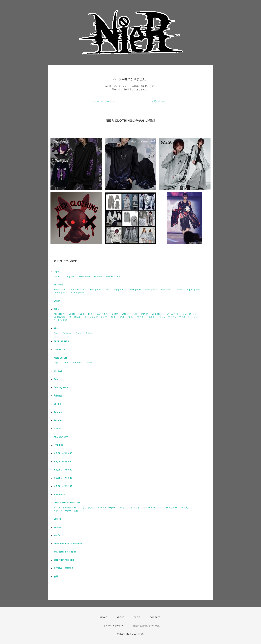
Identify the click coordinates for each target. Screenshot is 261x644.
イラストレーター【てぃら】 (112, 508)
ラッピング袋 (60, 320)
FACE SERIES (61, 341)
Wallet (125, 314)
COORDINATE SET (64, 560)
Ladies (57, 519)
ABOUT (121, 617)
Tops (56, 272)
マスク (141, 317)
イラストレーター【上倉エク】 (69, 511)
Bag (82, 314)
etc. (196, 317)
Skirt (108, 290)
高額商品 (58, 396)
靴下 (114, 317)
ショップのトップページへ (103, 101)
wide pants (151, 290)
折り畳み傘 (75, 317)
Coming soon (61, 387)
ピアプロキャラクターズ (66, 508)
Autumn (58, 420)
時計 (135, 314)
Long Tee (70, 277)
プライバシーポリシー (112, 626)
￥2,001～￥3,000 (63, 453)
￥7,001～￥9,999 (63, 486)
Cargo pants (78, 293)
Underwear (59, 317)
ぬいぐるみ (102, 314)
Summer (58, 412)
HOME (104, 617)
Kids (56, 328)
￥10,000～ (59, 494)
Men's (57, 535)
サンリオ (135, 508)
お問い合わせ (158, 101)
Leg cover (157, 314)
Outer (57, 301)
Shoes (72, 314)
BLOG (137, 617)
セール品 (58, 371)
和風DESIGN (60, 358)
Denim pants (60, 293)
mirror (144, 314)
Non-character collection (68, 544)
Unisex (57, 527)
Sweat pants (60, 290)
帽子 (90, 314)
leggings (119, 290)
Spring (57, 404)
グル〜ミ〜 (149, 508)
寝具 (122, 317)
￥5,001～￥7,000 (63, 478)
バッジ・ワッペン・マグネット (174, 317)
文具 (131, 317)
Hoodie (98, 277)
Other (179, 290)
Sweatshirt (84, 277)
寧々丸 (185, 508)
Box (56, 379)
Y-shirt (109, 277)
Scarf (115, 314)
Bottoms (58, 285)
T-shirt (57, 277)
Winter (57, 429)
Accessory (59, 314)
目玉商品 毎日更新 (64, 568)
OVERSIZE (59, 350)
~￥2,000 (58, 445)
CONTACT (155, 617)
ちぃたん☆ (88, 508)
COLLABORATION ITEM (67, 503)
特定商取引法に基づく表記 (146, 626)
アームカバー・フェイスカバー (182, 314)
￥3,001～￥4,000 (63, 462)
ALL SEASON (61, 437)
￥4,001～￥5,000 (63, 470)
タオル (151, 317)
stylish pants (135, 290)
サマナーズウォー (168, 508)
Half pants (96, 290)
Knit (119, 277)
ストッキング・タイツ (96, 317)
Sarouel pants (78, 290)
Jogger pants (193, 290)
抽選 (56, 577)
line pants (166, 290)
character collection (65, 552)
